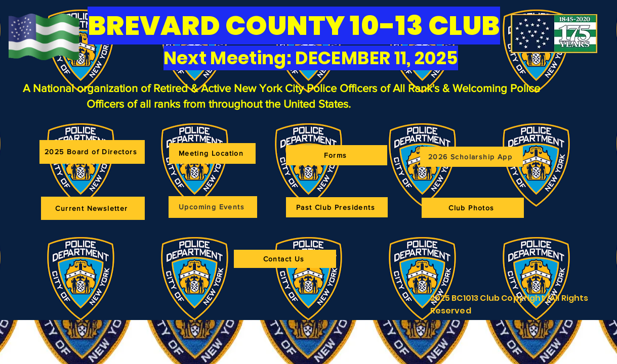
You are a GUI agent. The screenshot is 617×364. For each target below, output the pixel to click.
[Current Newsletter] (93, 208)
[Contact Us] (285, 259)
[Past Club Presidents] (337, 207)
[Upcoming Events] (213, 207)
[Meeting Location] (212, 153)
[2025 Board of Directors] (92, 152)
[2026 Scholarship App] (471, 157)
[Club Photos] (473, 208)
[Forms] (337, 155)
